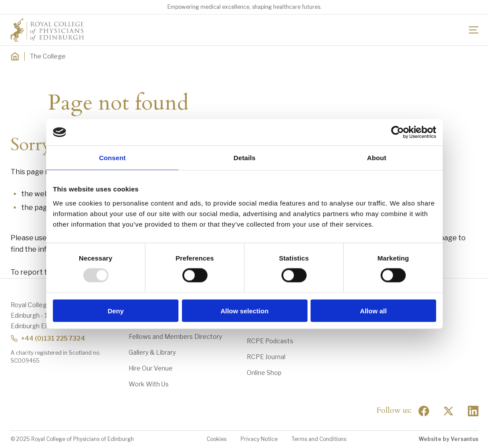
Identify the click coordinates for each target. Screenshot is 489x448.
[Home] (15, 56)
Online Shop (264, 373)
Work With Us (149, 384)
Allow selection (244, 310)
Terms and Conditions (319, 439)
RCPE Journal (266, 357)
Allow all (373, 310)
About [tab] (377, 158)
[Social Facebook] (424, 411)
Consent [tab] (113, 158)
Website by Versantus (448, 439)
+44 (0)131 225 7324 (48, 338)
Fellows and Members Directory (175, 336)
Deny (116, 310)
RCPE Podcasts (270, 341)
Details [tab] (244, 158)
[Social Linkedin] (473, 411)
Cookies (217, 439)
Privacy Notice (259, 439)
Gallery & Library (152, 352)
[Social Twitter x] (448, 411)
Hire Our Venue (151, 368)
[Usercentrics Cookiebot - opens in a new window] (398, 132)
